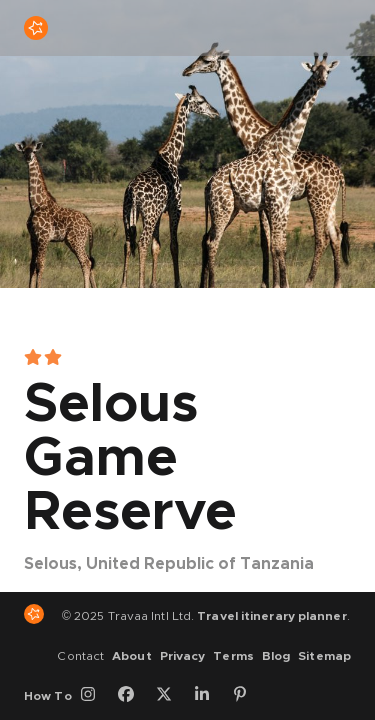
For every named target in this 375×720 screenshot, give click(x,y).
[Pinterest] (247, 696)
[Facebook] (133, 696)
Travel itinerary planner (271, 616)
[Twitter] (171, 696)
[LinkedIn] (209, 696)
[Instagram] (95, 696)
